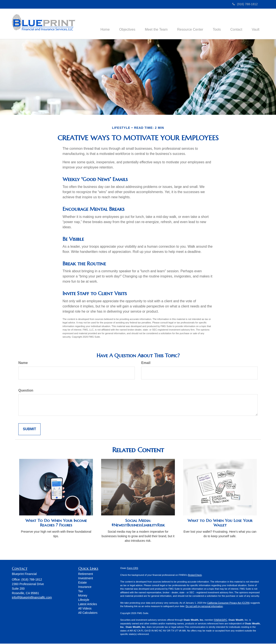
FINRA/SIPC (221, 620)
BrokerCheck (195, 575)
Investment (86, 579)
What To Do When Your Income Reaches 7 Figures (56, 523)
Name (23, 363)
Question (26, 391)
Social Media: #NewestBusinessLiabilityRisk (138, 523)
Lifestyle (84, 600)
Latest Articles (88, 605)
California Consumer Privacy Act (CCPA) (229, 603)
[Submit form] (29, 430)
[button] (120, 24)
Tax (81, 592)
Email (146, 363)
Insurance (85, 587)
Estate (83, 583)
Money (83, 596)
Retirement (86, 574)
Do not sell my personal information (204, 607)
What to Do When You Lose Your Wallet (220, 523)
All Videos (85, 609)
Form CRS (133, 568)
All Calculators (88, 613)
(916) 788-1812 (245, 4)
